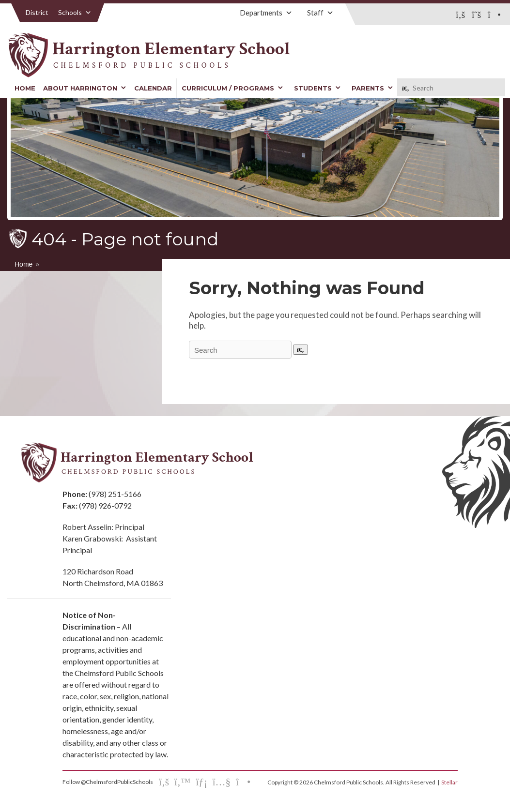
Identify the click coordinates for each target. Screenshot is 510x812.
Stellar (449, 782)
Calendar (153, 88)
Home (25, 88)
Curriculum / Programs (232, 88)
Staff (320, 13)
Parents (372, 88)
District (37, 12)
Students (317, 88)
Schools (75, 12)
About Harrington (85, 88)
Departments (266, 13)
